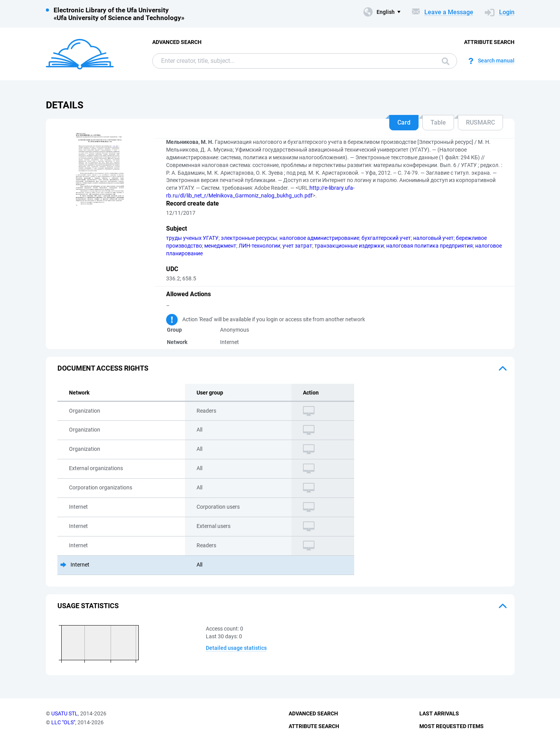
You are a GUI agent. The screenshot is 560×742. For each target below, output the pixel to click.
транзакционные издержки (349, 246)
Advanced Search (177, 42)
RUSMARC (480, 122)
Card (404, 122)
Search (446, 61)
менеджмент (220, 246)
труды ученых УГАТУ (192, 238)
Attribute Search (489, 42)
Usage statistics (88, 606)
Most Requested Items (452, 726)
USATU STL (65, 713)
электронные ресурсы (249, 238)
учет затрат (297, 246)
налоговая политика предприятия (430, 246)
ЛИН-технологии (259, 246)
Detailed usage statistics (236, 648)
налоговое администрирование (319, 238)
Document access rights (103, 368)
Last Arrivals (439, 713)
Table (438, 122)
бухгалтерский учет (386, 238)
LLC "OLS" (63, 722)
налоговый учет (433, 238)
